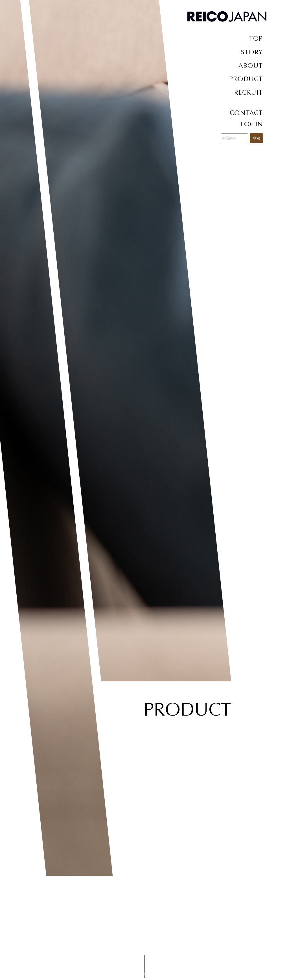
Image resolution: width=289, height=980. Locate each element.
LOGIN (252, 124)
